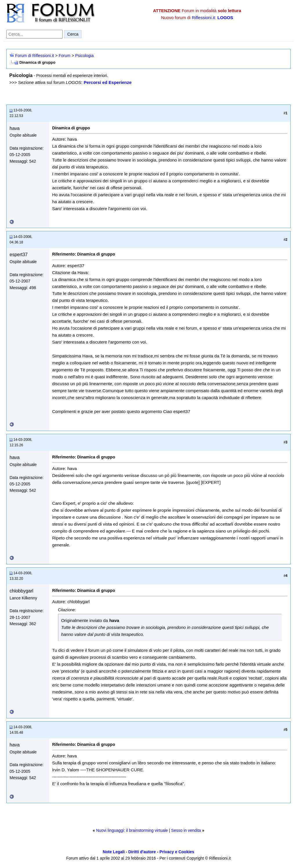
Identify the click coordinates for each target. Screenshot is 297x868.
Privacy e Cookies (177, 852)
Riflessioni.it (203, 18)
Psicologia (84, 56)
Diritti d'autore (142, 852)
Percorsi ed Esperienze (107, 82)
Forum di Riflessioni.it (35, 56)
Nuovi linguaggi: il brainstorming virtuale (132, 830)
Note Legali (114, 852)
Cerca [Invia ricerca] (73, 34)
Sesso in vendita (186, 830)
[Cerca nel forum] (35, 34)
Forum (64, 56)
